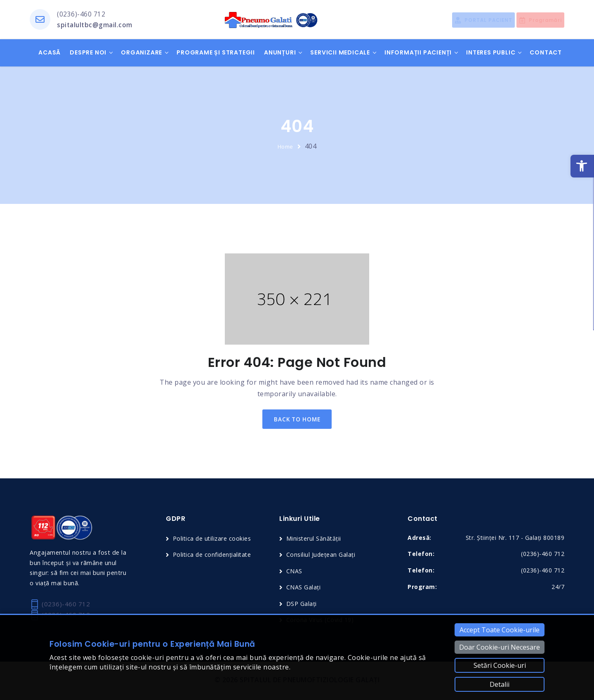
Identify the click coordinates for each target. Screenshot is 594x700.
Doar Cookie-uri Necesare (500, 647)
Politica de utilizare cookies (214, 540)
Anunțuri (280, 53)
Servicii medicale (340, 53)
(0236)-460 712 (81, 14)
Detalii (500, 684)
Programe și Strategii (216, 53)
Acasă (49, 53)
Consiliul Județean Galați (322, 557)
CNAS (294, 573)
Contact (546, 53)
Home (285, 147)
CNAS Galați (304, 589)
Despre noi (88, 53)
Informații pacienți (418, 53)
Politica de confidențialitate (214, 557)
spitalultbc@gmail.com (95, 26)
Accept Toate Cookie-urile (500, 630)
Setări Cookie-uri (500, 665)
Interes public (491, 53)
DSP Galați (302, 605)
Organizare (141, 53)
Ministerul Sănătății (315, 540)
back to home (297, 420)
